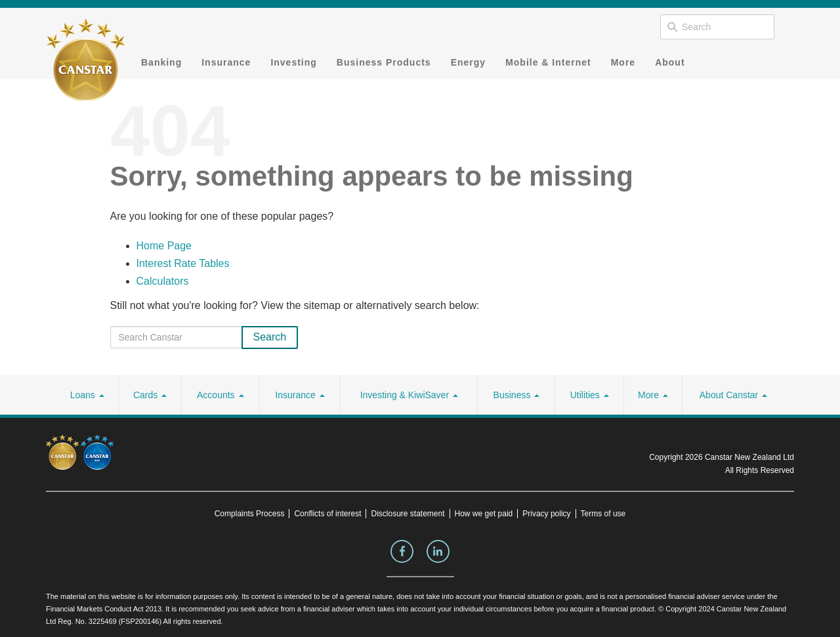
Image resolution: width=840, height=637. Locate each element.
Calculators (163, 281)
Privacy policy (546, 514)
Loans (87, 395)
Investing (293, 62)
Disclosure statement (408, 514)
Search (270, 337)
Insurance (226, 62)
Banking (161, 62)
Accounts (220, 395)
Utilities (590, 395)
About (670, 62)
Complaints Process (250, 514)
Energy (468, 62)
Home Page (164, 246)
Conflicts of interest (327, 514)
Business (517, 395)
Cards (150, 395)
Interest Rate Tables (183, 263)
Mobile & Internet (548, 62)
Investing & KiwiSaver (409, 395)
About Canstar (733, 395)
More (623, 62)
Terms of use (603, 514)
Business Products (384, 62)
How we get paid (484, 514)
